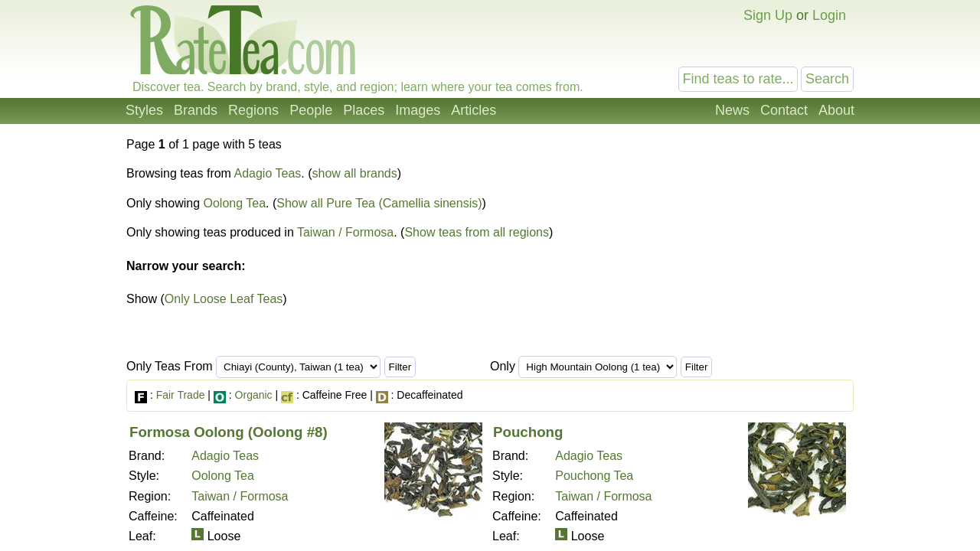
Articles (474, 110)
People (311, 110)
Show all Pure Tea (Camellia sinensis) (379, 203)
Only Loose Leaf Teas (224, 299)
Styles (144, 110)
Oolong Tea (235, 203)
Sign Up (768, 15)
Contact (784, 110)
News (732, 110)
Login (829, 15)
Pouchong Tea (594, 476)
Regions (253, 110)
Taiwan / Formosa (345, 232)
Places (364, 110)
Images (418, 110)
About (836, 110)
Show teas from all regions (477, 232)
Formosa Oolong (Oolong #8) (229, 432)
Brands (196, 110)
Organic (254, 395)
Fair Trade (181, 395)
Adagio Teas (268, 173)
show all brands (355, 173)
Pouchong (528, 432)
